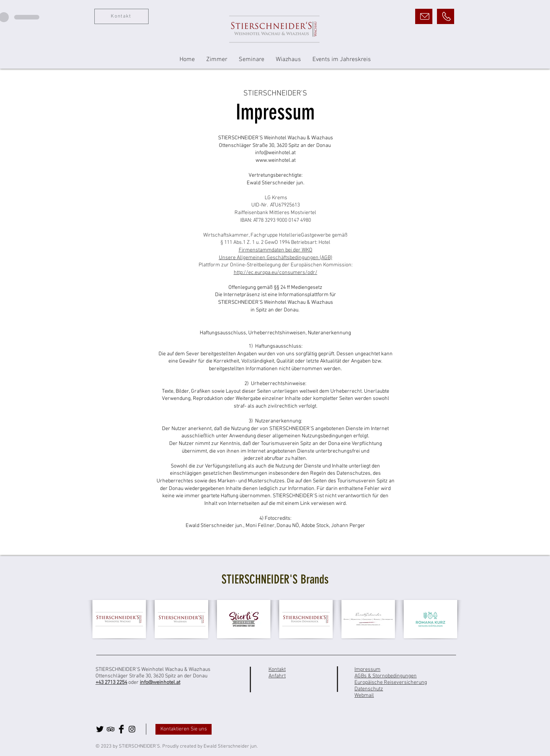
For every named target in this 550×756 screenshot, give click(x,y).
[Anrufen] (446, 16)
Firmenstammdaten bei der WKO (276, 250)
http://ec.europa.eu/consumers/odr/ (276, 273)
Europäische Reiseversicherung (391, 683)
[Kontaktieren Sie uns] (184, 729)
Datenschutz (369, 689)
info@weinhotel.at (160, 683)
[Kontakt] (121, 16)
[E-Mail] (424, 16)
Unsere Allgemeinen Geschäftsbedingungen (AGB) (276, 258)
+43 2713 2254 (111, 683)
